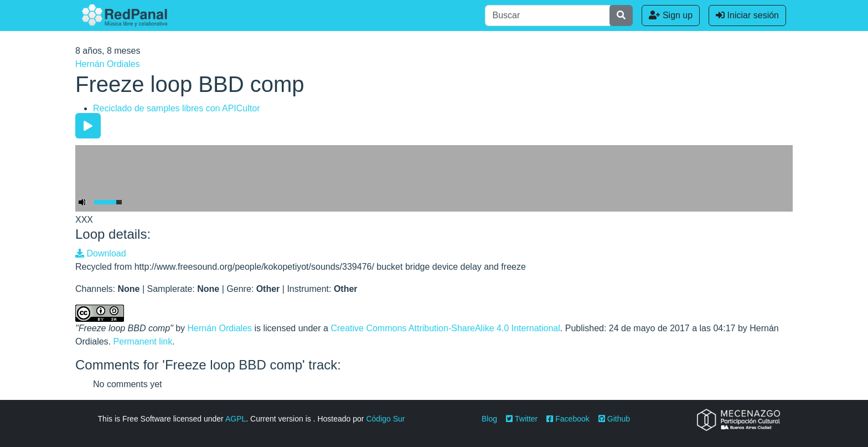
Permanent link (143, 341)
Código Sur (385, 419)
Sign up (671, 15)
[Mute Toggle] (82, 202)
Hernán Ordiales (108, 64)
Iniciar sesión (747, 15)
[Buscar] (547, 16)
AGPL (236, 419)
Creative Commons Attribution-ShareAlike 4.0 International (445, 328)
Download (101, 253)
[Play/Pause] (88, 126)
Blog (489, 419)
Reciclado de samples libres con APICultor (176, 108)
